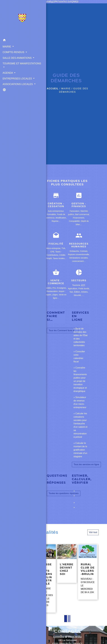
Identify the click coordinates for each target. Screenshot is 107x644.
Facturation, (75, 211)
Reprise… (56, 221)
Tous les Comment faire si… (63, 330)
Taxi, (72, 292)
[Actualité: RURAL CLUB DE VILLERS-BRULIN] (88, 572)
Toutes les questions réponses (64, 493)
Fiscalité (56, 244)
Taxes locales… (60, 258)
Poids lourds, (84, 289)
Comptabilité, (75, 221)
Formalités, (52, 214)
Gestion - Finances (79, 205)
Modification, (61, 218)
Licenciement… (79, 261)
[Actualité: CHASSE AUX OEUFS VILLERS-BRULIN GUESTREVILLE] (46, 578)
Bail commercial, (82, 214)
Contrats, (84, 251)
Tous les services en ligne (86, 464)
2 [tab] (69, 619)
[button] (14, 40)
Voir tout (93, 532)
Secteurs (79, 280)
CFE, (53, 252)
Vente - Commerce (56, 282)
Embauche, (75, 251)
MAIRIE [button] (7, 46)
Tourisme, (77, 285)
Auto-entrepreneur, (56, 211)
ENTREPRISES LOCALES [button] (11, 91)
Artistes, (85, 292)
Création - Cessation (56, 205)
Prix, (55, 288)
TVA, (64, 248)
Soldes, (49, 288)
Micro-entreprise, (54, 248)
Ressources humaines (79, 245)
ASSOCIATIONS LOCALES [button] (11, 100)
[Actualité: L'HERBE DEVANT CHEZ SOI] (67, 564)
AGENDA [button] (8, 84)
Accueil (53, 89)
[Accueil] (14, 19)
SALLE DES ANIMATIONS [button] (10, 63)
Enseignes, (62, 288)
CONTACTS (67, 631)
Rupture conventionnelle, (79, 254)
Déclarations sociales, (79, 258)
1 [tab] (66, 619)
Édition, (78, 292)
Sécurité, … (79, 295)
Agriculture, (73, 289)
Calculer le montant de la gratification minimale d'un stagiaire (80, 450)
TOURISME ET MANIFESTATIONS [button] (13, 72)
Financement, (79, 218)
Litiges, (55, 295)
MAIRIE (66, 89)
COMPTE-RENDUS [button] (13, 52)
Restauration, (53, 291)
